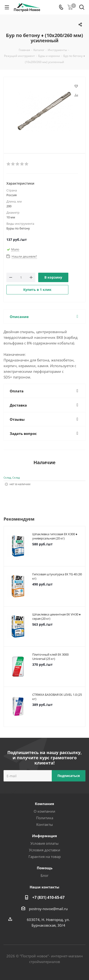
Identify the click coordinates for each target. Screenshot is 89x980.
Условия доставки (45, 850)
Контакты (45, 824)
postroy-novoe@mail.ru (48, 909)
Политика (45, 818)
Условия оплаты (44, 843)
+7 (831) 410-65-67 (48, 897)
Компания (44, 804)
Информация (44, 836)
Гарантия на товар (45, 857)
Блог (44, 875)
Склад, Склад (12, 477)
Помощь (45, 868)
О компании (44, 811)
